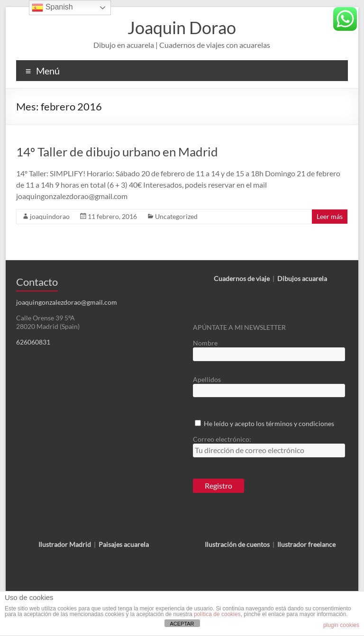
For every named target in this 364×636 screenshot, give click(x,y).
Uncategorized (176, 216)
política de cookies (217, 614)
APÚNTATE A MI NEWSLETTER (239, 327)
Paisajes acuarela (124, 544)
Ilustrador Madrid (65, 544)
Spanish (52, 8)
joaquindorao (50, 216)
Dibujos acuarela (302, 278)
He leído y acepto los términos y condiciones (269, 423)
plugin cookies (341, 625)
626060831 (33, 342)
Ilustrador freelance (306, 544)
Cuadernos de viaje (242, 278)
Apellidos (207, 379)
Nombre (205, 343)
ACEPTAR (182, 624)
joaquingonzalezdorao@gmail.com (67, 302)
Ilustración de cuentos (237, 544)
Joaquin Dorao (182, 27)
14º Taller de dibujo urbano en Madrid (117, 152)
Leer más (330, 216)
